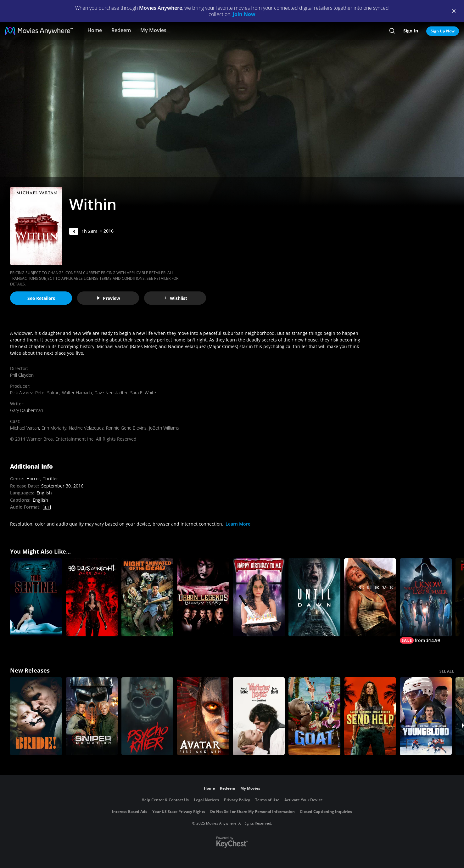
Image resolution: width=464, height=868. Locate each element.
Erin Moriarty (54, 428)
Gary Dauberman (27, 410)
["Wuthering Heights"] (259, 716)
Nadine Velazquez (86, 428)
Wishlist (175, 298)
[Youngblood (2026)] (426, 716)
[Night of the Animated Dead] (147, 597)
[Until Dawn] (314, 597)
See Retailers (41, 298)
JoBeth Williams (164, 428)
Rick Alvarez (21, 393)
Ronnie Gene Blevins (126, 428)
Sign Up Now (443, 31)
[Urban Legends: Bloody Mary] (203, 597)
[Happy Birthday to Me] (259, 597)
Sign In (411, 31)
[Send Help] (370, 716)
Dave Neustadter (111, 393)
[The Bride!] (36, 716)
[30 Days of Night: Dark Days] (92, 597)
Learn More (238, 524)
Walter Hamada (77, 393)
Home (95, 30)
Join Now (244, 14)
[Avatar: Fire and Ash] (203, 716)
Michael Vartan (25, 428)
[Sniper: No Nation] (92, 716)
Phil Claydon (22, 375)
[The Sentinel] (36, 597)
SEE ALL (447, 671)
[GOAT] (314, 716)
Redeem (121, 30)
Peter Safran (47, 393)
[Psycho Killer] (147, 716)
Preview (108, 298)
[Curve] (370, 597)
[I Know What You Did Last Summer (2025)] (426, 601)
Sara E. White (143, 393)
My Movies (153, 30)
